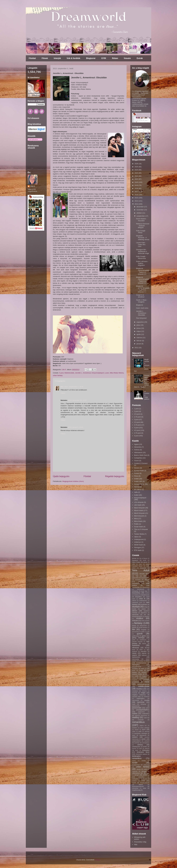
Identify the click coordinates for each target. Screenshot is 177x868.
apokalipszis (136, 583)
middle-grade (144, 686)
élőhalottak (135, 788)
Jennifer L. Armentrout (83, 373)
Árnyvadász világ (140, 842)
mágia (143, 693)
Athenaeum (138, 453)
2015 (137, 198)
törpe (137, 750)
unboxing (146, 765)
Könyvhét (143, 568)
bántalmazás (145, 595)
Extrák (140, 58)
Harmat (137, 487)
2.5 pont (137, 414)
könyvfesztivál (137, 667)
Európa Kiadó (139, 471)
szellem (135, 737)
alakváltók (135, 578)
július (139, 325)
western (134, 781)
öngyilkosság (136, 790)
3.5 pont (137, 422)
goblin (143, 632)
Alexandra (138, 447)
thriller (145, 746)
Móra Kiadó (138, 521)
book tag (144, 591)
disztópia (136, 607)
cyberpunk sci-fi (137, 603)
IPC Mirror (138, 490)
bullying (136, 595)
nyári (134, 704)
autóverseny (146, 587)
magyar (144, 676)
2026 (137, 164)
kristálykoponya (141, 663)
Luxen (107, 373)
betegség (135, 591)
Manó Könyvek (139, 508)
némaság (143, 704)
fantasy (138, 623)
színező (147, 741)
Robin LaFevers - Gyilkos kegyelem (142, 263)
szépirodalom (136, 741)
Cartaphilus (138, 458)
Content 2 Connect (141, 463)
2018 (137, 188)
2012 (137, 348)
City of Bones (143, 559)
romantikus (138, 722)
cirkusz (134, 601)
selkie (134, 732)
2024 (137, 170)
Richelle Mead (144, 574)
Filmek (45, 58)
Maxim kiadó (139, 510)
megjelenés (143, 678)
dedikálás (144, 604)
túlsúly (134, 761)
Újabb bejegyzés (61, 476)
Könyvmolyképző (98, 373)
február (139, 341)
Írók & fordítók (73, 58)
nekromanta (136, 700)
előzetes (147, 616)
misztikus (139, 689)
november (140, 210)
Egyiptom (135, 560)
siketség (147, 732)
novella (147, 700)
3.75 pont (137, 425)
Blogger (98, 860)
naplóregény (141, 698)
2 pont (136, 411)
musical (135, 693)
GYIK (104, 58)
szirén (144, 739)
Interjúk (57, 58)
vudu (148, 773)
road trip (147, 718)
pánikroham (141, 712)
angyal (147, 580)
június (139, 328)
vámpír (137, 775)
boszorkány (136, 593)
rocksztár (141, 720)
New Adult (141, 570)
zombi (134, 783)
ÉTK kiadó (138, 550)
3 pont (136, 420)
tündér (135, 763)
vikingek (144, 771)
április (139, 334)
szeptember (141, 216)
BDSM (134, 558)
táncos (147, 748)
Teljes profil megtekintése (32, 190)
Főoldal (32, 58)
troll (140, 748)
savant (137, 730)
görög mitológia (138, 638)
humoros (136, 645)
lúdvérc (147, 674)
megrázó (135, 680)
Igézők (145, 562)
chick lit (142, 599)
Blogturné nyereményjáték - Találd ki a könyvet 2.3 (143, 271)
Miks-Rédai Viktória (117, 373)
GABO (136, 479)
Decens (137, 468)
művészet (147, 697)
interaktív (144, 651)
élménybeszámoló (138, 786)
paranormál (136, 706)
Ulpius (136, 537)
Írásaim (127, 58)
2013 (137, 204)
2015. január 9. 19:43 (76, 427)
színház (137, 743)
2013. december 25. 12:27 (77, 400)
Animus (137, 450)
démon (135, 611)
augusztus (140, 322)
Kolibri (136, 495)
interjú (134, 653)
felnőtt (134, 627)
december (140, 207)
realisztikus (146, 714)
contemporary (143, 601)
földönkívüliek (69, 373)
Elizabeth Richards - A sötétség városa (143, 238)
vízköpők (135, 779)
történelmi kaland (141, 754)
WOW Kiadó (139, 545)
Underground (139, 539)
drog (146, 607)
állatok (141, 784)
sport (134, 735)
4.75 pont (137, 433)
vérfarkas (146, 775)
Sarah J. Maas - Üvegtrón (142, 301)
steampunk (143, 735)
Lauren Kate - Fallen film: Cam (141, 244)
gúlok (134, 640)
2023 (137, 173)
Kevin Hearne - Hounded (141, 220)
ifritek (141, 650)
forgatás (144, 630)
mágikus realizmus (139, 695)
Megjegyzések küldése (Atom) (73, 481)
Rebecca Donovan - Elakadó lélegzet (143, 226)
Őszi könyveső (141, 318)
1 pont (136, 409)
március (140, 338)
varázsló (135, 771)
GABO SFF (138, 481)
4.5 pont (137, 430)
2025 (137, 167)
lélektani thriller (137, 674)
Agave (136, 444)
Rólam (115, 58)
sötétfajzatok (136, 746)
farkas (134, 626)
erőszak (135, 621)
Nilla (136, 845)
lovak (141, 670)
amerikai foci (145, 578)
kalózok (144, 655)
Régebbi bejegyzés (115, 476)
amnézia (138, 580)
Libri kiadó (138, 505)
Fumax (137, 473)
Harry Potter (136, 562)
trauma (134, 748)
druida (134, 609)
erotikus (140, 618)
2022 (137, 176)
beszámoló (141, 589)
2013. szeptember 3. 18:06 (74, 387)
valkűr (145, 769)
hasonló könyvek (137, 642)
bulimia (147, 593)
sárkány (140, 745)
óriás (144, 788)
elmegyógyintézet (137, 616)
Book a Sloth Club (140, 455)
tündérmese (136, 765)
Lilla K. (33, 186)
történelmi (146, 750)
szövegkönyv (146, 743)
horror (144, 643)
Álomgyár (137, 547)
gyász (144, 636)
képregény (136, 665)
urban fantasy (58, 375)
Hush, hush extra (142, 308)
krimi (148, 661)
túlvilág (144, 761)
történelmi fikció (143, 752)
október (139, 213)
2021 (137, 179)
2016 (137, 195)
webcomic (144, 779)
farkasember (143, 626)
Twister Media (139, 534)
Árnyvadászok (145, 783)
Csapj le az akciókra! (140, 296)
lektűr (143, 669)
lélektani (144, 672)
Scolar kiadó (139, 527)
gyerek (140, 634)
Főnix (136, 476)
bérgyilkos (138, 597)
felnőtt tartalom (143, 628)
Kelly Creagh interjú (141, 232)
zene (143, 781)
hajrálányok (143, 640)
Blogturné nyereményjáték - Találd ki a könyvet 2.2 (143, 280)
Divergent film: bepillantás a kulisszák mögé (142, 251)
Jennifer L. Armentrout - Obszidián (141, 313)
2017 (137, 192)
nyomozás (141, 702)
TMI (137, 576)
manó (134, 678)
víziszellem (141, 777)
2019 (137, 185)
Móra (136, 519)
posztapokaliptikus (143, 710)
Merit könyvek (139, 516)
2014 (137, 201)
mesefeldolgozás (143, 684)
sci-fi (144, 729)
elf (145, 615)
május (139, 331)
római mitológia (145, 728)
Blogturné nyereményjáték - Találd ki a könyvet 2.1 (143, 289)
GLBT (145, 560)
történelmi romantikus (137, 757)
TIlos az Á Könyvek (141, 529)
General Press (139, 484)
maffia (136, 676)
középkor (135, 668)
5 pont (61, 373)
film (134, 629)
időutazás (136, 648)
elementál (135, 615)
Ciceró (136, 461)
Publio (136, 524)
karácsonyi (136, 657)
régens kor (143, 726)
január (139, 344)
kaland (134, 655)
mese (147, 682)
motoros (144, 691)
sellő (140, 731)
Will (145, 576)
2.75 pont (137, 417)
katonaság (135, 659)
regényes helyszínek (141, 716)
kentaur (141, 661)
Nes (62, 387)
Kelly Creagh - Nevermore (141, 257)
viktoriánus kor (137, 773)
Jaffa (136, 492)
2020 (137, 182)
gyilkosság (136, 636)
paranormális (137, 708)
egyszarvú (144, 613)
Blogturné (91, 58)
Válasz (63, 393)
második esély (136, 697)
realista (135, 714)
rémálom (135, 728)
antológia (141, 581)
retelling (136, 717)
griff (148, 632)
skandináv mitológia (141, 733)
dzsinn (144, 609)
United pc (137, 542)
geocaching (135, 632)
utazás (138, 769)
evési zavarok (145, 621)
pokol (148, 708)
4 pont (136, 428)
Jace (140, 564)
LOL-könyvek (139, 502)
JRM (133, 564)
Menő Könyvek (139, 513)
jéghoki (144, 653)
